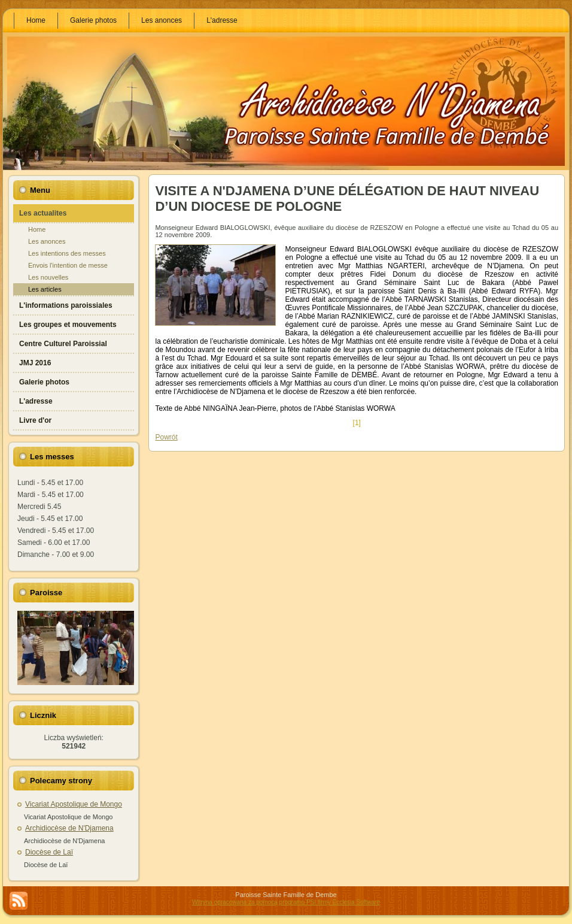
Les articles (45, 289)
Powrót (166, 437)
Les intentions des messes (67, 253)
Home (37, 229)
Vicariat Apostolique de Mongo (74, 804)
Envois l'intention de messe (68, 265)
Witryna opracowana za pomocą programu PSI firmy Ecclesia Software (286, 902)
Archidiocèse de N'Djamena (69, 828)
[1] (357, 423)
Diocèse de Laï (49, 852)
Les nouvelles (48, 277)
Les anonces (47, 241)
